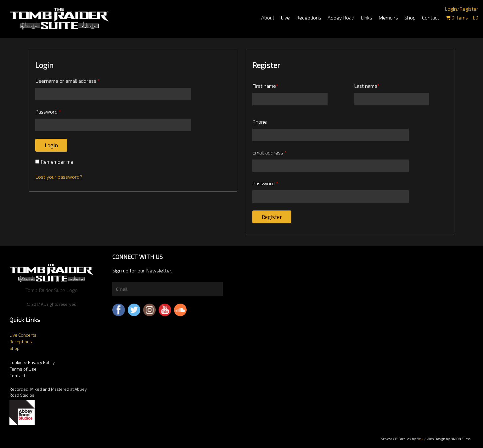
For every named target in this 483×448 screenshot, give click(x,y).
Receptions (309, 17)
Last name (367, 86)
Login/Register (461, 9)
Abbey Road (341, 17)
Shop (410, 17)
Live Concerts (23, 335)
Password (48, 112)
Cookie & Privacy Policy (32, 362)
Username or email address (67, 81)
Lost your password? (59, 177)
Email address (270, 152)
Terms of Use (23, 369)
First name (265, 86)
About (268, 17)
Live (285, 17)
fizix (420, 439)
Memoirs (388, 17)
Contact (431, 17)
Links (366, 17)
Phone (260, 122)
